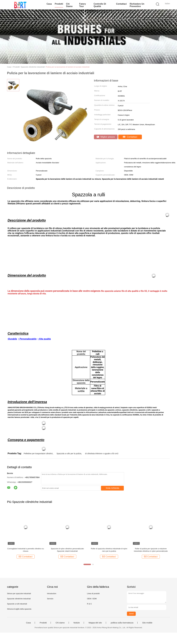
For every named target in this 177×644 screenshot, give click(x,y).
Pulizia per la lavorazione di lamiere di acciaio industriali (68, 67)
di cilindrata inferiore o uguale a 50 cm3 (102, 454)
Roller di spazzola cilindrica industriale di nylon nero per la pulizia (109, 550)
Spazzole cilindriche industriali (19, 599)
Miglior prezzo (106, 137)
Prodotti (59, 4)
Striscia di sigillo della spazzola (19, 609)
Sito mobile (147, 623)
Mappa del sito (95, 623)
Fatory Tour (82, 5)
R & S (89, 604)
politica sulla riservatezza (122, 623)
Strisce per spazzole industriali (19, 593)
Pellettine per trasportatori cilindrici (38, 454)
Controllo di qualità (100, 5)
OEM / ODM (92, 599)
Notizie (77, 623)
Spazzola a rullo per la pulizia (69, 454)
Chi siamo (69, 5)
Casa (49, 4)
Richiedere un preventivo (137, 5)
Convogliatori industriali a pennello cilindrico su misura (26, 550)
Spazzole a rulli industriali (17, 604)
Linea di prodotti (93, 593)
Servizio (50, 599)
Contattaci (121, 4)
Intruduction (52, 593)
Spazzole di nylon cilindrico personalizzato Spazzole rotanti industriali (67, 550)
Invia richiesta (113, 488)
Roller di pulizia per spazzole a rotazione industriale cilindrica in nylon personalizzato (151, 550)
